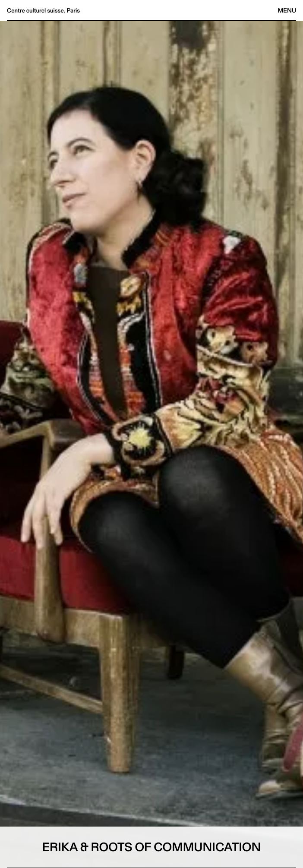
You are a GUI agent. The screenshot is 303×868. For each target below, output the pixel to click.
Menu (287, 10)
